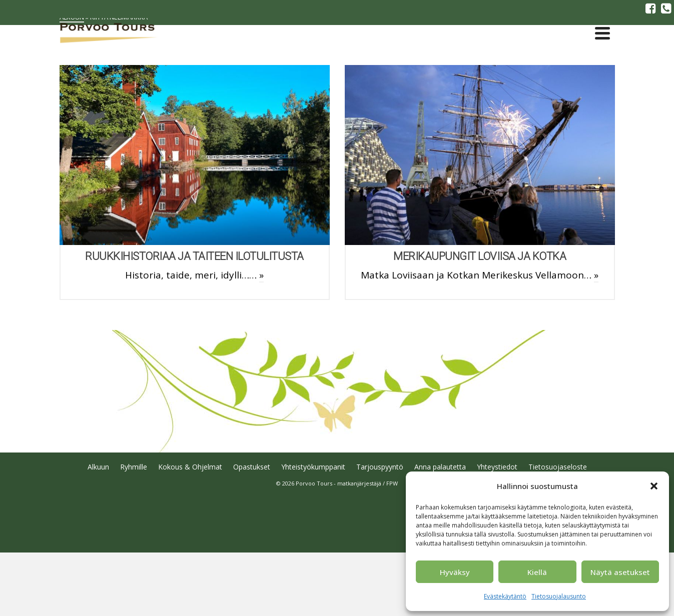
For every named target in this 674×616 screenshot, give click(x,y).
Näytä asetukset (620, 572)
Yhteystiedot (497, 467)
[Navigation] (602, 33)
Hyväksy (455, 572)
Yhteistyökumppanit (313, 467)
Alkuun (98, 467)
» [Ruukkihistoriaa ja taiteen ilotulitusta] (261, 275)
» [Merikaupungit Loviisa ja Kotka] (596, 275)
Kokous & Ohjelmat (190, 467)
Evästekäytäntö (505, 596)
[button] (654, 486)
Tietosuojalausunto (559, 596)
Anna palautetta (440, 467)
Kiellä (537, 572)
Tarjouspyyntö (380, 467)
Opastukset (252, 467)
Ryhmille (134, 467)
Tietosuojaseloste (558, 467)
